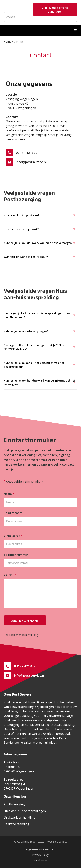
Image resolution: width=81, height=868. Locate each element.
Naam (9, 494)
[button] (75, 30)
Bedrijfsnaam (13, 513)
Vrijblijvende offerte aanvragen (55, 10)
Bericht (10, 575)
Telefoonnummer (16, 555)
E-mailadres (13, 536)
